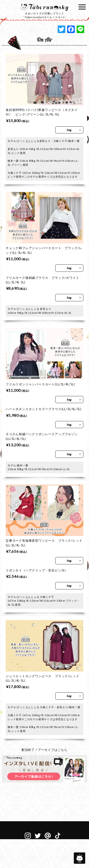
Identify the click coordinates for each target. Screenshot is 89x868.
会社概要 (19, 817)
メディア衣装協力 (41, 817)
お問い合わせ (67, 817)
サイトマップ (30, 821)
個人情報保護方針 (56, 821)
